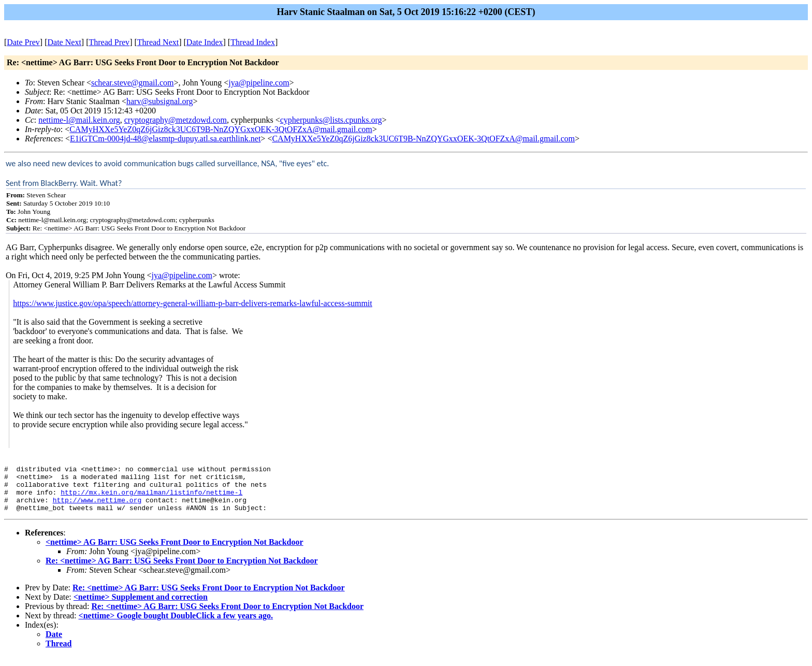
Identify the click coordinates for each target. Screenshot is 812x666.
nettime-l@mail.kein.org (79, 120)
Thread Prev (109, 42)
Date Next (64, 42)
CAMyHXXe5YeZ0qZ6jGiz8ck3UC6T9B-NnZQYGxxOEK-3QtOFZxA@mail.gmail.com (221, 129)
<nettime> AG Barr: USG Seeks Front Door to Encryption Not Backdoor (175, 551)
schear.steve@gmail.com (133, 83)
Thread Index (253, 42)
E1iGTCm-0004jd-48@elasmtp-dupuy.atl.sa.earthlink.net (165, 139)
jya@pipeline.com (259, 83)
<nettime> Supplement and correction (141, 606)
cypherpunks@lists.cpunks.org (331, 120)
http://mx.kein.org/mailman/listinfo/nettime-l (151, 498)
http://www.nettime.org (97, 508)
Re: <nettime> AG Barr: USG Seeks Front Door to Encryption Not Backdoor (182, 570)
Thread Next (158, 42)
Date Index (205, 42)
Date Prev (23, 42)
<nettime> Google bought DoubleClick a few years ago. (176, 625)
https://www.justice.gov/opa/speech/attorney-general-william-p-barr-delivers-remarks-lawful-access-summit (193, 303)
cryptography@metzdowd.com (176, 120)
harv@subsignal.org (160, 101)
